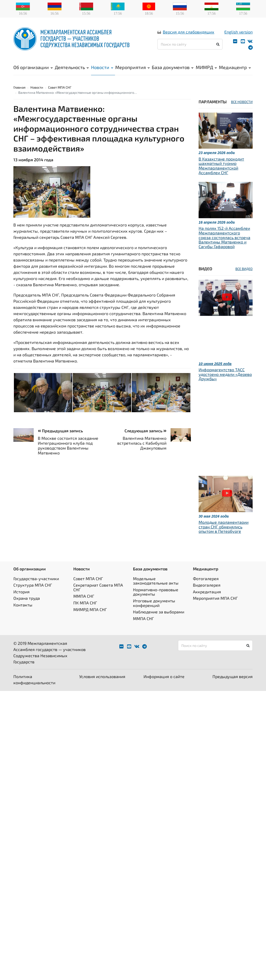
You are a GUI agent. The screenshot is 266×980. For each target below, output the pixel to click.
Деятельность (72, 67)
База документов (173, 67)
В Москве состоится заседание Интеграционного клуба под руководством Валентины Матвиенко (68, 446)
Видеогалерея (207, 585)
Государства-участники (36, 578)
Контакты (23, 605)
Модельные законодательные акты (156, 581)
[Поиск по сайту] (190, 44)
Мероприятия (132, 67)
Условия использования (102, 676)
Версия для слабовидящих (189, 32)
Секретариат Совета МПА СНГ (98, 587)
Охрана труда (27, 598)
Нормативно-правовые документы (156, 592)
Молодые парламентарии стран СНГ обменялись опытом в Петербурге (224, 527)
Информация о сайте (164, 676)
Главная (19, 87)
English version (238, 32)
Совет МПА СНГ (60, 87)
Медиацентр (235, 67)
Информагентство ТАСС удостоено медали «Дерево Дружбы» (225, 374)
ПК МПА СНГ (85, 603)
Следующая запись (145, 431)
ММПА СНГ (84, 596)
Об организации (33, 67)
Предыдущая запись (60, 431)
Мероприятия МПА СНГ (215, 598)
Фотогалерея (206, 578)
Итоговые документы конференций (154, 603)
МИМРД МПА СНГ (90, 609)
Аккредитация (207, 592)
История (21, 592)
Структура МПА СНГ (33, 585)
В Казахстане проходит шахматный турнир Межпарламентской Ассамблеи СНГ (221, 166)
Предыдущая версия (233, 676)
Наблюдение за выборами (159, 612)
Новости (102, 67)
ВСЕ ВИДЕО (244, 269)
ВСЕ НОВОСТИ (242, 102)
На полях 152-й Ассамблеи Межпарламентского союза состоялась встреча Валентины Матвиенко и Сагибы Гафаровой (224, 237)
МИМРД (206, 67)
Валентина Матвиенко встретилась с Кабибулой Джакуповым (142, 443)
